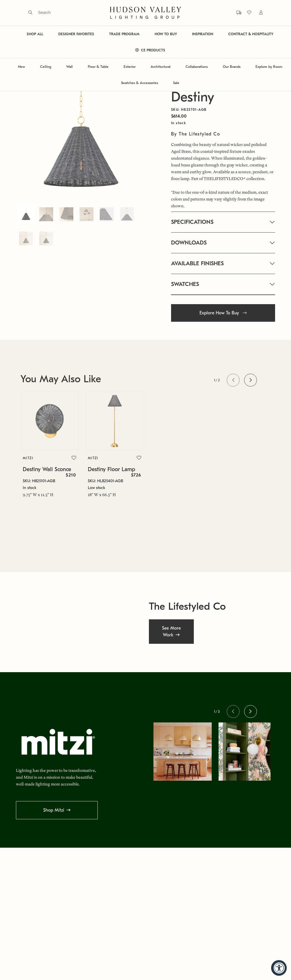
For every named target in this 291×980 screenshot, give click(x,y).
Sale (176, 83)
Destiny (193, 97)
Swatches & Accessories (140, 83)
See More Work (171, 631)
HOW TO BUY (166, 34)
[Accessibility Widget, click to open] (279, 968)
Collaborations (197, 67)
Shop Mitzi (54, 810)
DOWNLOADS (189, 243)
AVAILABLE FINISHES (197, 263)
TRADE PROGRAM (124, 34)
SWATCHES (185, 284)
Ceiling (46, 67)
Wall (69, 67)
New (21, 67)
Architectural (161, 67)
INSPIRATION (203, 34)
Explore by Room (269, 67)
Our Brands (232, 67)
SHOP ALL (35, 34)
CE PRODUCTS (150, 50)
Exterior (130, 67)
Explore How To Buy (223, 313)
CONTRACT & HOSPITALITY (251, 34)
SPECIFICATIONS (192, 222)
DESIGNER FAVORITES (76, 34)
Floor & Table (98, 67)
